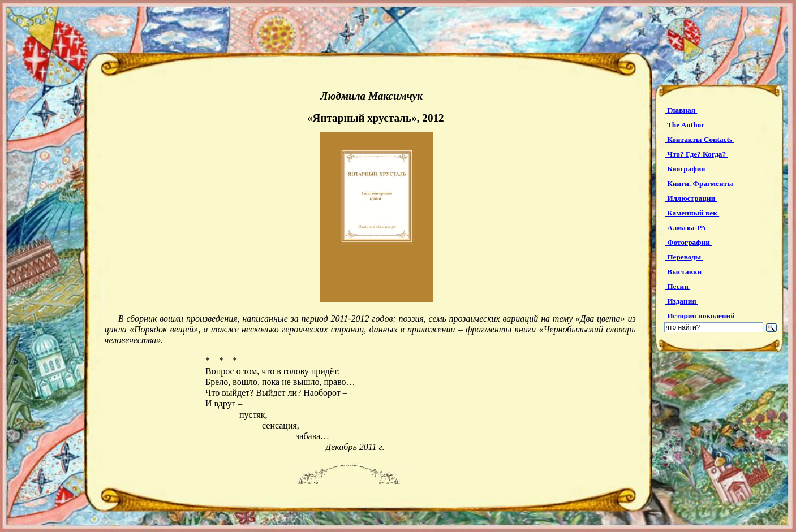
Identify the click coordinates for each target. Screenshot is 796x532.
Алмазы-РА (687, 228)
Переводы (684, 257)
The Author (686, 125)
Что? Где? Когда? (697, 154)
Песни (678, 286)
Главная (681, 110)
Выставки (685, 272)
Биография (686, 169)
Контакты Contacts (700, 139)
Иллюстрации (691, 198)
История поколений (701, 316)
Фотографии (689, 242)
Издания (682, 301)
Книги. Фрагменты (700, 183)
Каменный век (692, 213)
